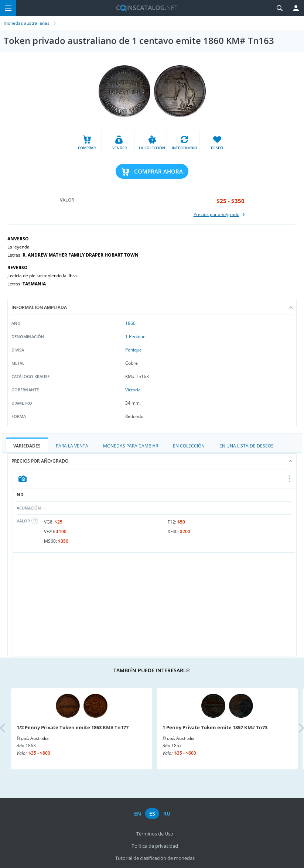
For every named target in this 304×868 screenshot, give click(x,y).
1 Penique (135, 337)
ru (167, 814)
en (138, 814)
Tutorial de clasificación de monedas (155, 858)
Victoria (133, 390)
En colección (189, 446)
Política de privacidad (155, 846)
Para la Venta (72, 446)
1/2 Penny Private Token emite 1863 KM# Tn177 (73, 727)
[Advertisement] (154, 604)
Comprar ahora (158, 171)
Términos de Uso (155, 834)
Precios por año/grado (152, 461)
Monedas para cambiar (131, 446)
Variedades (27, 446)
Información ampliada (152, 307)
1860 (130, 323)
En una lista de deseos (247, 446)
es (152, 814)
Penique (134, 350)
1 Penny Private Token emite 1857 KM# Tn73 (215, 727)
